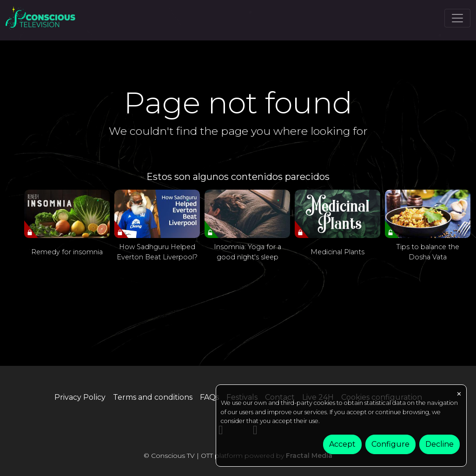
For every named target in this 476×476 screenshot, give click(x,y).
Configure (390, 444)
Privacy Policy (80, 397)
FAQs (209, 397)
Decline (440, 444)
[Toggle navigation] (457, 18)
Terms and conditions (153, 397)
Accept (342, 444)
